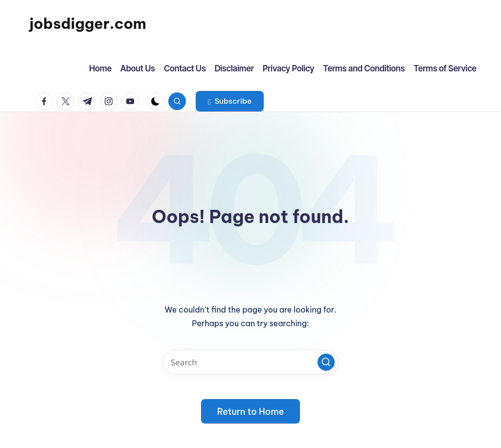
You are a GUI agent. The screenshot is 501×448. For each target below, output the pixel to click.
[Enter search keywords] (250, 362)
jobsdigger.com (88, 23)
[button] (230, 101)
